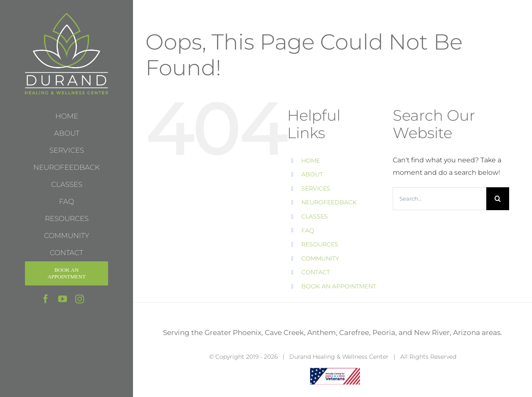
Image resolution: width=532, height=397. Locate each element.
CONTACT (316, 272)
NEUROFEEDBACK (329, 202)
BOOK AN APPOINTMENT (339, 286)
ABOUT (312, 174)
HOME (311, 161)
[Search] (498, 199)
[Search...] (440, 199)
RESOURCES (320, 244)
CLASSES (315, 216)
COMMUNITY (320, 258)
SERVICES (316, 189)
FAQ (308, 231)
